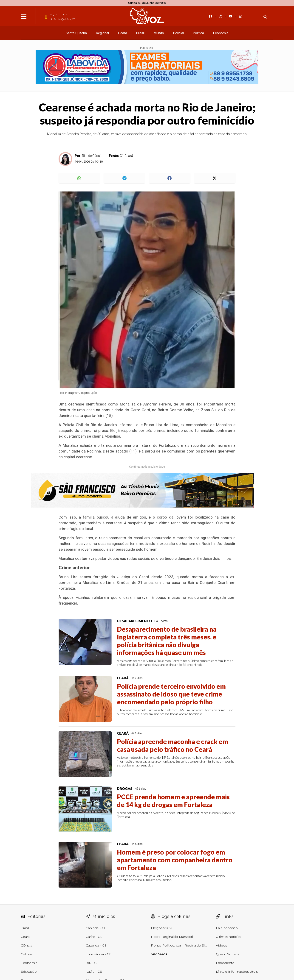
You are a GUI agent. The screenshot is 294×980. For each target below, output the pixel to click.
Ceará (123, 33)
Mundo (159, 33)
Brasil (140, 33)
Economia (221, 33)
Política (198, 33)
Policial (178, 33)
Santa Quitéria (76, 33)
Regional (102, 33)
